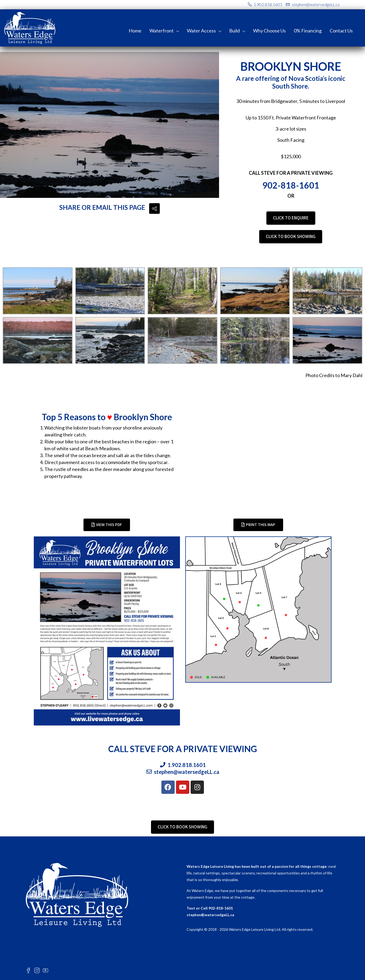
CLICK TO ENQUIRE (291, 218)
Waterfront (161, 31)
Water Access (201, 31)
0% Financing (308, 31)
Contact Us (341, 31)
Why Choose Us (269, 31)
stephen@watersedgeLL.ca (210, 915)
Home (135, 31)
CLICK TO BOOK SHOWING (291, 236)
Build (234, 31)
